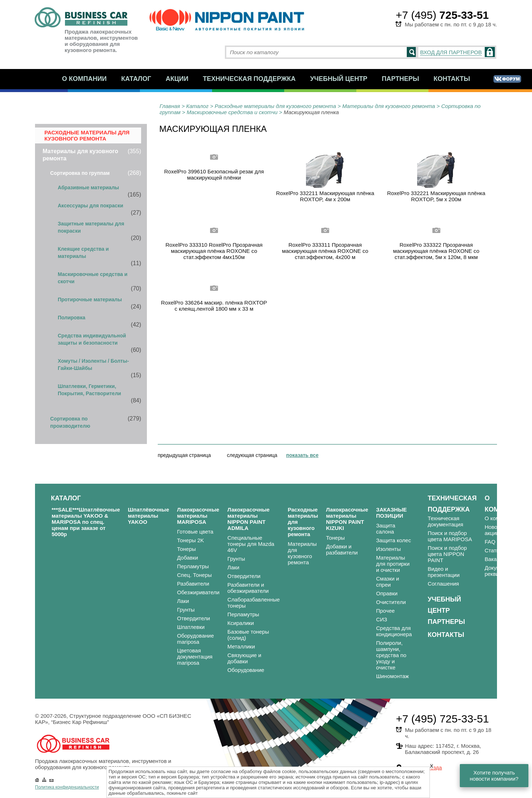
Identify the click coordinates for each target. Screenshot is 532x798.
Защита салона (386, 529)
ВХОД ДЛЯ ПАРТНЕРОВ (451, 52)
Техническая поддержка (249, 79)
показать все (302, 455)
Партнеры (400, 79)
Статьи (494, 550)
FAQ (490, 542)
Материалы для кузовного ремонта (389, 106)
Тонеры (187, 549)
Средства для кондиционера (394, 631)
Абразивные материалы (88, 187)
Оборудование (246, 670)
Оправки (387, 593)
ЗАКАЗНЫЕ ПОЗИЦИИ (391, 513)
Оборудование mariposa (196, 639)
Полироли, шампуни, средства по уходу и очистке (391, 655)
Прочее (385, 611)
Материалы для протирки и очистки (393, 564)
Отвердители (194, 618)
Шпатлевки (191, 627)
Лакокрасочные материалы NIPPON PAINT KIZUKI (347, 519)
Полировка (71, 318)
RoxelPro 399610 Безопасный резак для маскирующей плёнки (214, 174)
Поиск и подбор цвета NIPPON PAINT (447, 554)
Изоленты (389, 549)
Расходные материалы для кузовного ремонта (275, 106)
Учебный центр (339, 79)
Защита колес (394, 540)
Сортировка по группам (80, 173)
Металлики (241, 646)
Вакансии (497, 559)
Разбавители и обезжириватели (248, 588)
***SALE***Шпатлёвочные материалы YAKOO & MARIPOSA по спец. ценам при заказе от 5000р (86, 522)
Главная (170, 106)
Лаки (183, 601)
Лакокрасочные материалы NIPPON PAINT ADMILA (248, 519)
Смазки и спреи (388, 582)
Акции (177, 79)
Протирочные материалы (90, 299)
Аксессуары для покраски (90, 206)
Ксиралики (241, 623)
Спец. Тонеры (195, 575)
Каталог (136, 79)
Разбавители (193, 584)
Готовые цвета (195, 532)
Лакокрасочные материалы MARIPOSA (198, 516)
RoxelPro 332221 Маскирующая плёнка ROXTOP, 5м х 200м (436, 196)
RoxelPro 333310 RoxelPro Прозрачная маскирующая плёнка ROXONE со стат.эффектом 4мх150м (214, 251)
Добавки (188, 558)
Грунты (186, 610)
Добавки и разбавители (342, 549)
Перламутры (193, 566)
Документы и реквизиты (501, 571)
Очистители (391, 602)
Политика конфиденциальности (67, 787)
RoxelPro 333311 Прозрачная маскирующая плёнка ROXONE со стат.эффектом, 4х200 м (325, 251)
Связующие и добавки (244, 658)
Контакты (452, 79)
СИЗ (382, 619)
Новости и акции (498, 530)
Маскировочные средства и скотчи (232, 112)
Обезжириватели (199, 592)
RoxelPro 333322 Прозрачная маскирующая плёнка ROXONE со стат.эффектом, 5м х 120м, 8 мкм (436, 251)
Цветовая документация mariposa (195, 657)
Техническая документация (445, 521)
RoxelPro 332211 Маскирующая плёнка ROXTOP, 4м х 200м (325, 196)
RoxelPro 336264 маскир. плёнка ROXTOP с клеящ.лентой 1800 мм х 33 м (214, 306)
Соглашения (443, 584)
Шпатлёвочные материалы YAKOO (148, 516)
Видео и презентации (444, 572)
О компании (84, 79)
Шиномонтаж (393, 676)
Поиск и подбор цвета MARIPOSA (450, 536)
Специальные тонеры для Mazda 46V (251, 544)
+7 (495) (442, 15)
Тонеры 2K (191, 540)
